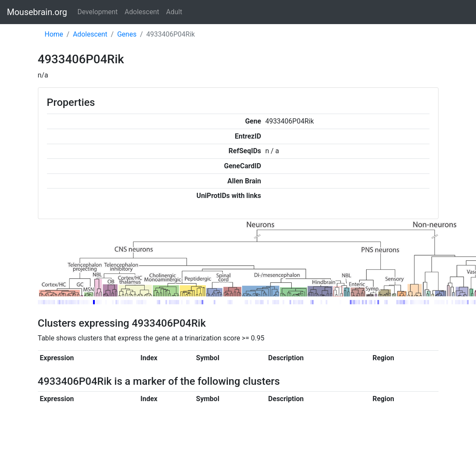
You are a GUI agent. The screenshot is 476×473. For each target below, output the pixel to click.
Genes (127, 34)
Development (98, 12)
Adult (174, 12)
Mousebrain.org (37, 12)
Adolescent (142, 12)
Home (54, 34)
